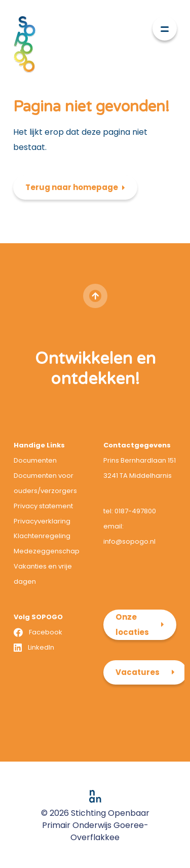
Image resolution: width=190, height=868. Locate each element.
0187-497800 (135, 511)
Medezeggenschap (47, 551)
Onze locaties (132, 625)
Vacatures (138, 672)
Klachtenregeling (42, 536)
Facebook (46, 632)
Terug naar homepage (72, 187)
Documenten (35, 460)
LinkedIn (41, 647)
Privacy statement (43, 506)
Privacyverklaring (42, 521)
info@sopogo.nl (129, 541)
